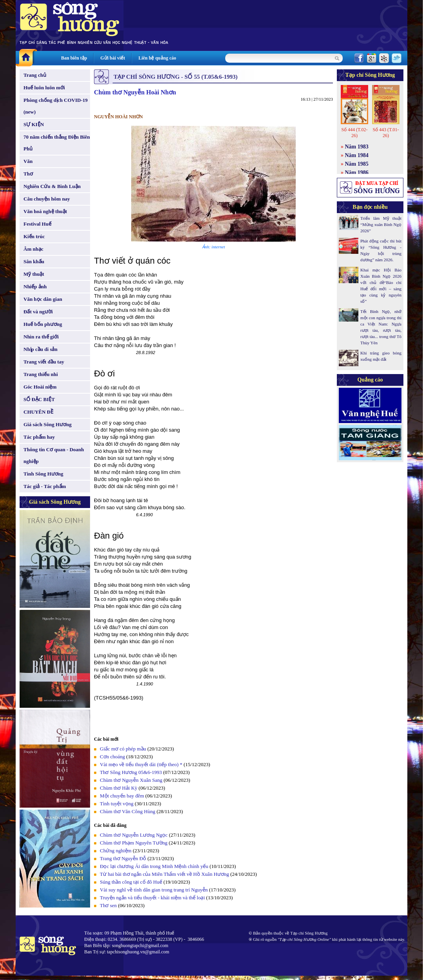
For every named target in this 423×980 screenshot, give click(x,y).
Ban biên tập (74, 58)
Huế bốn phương (43, 324)
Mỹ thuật (34, 274)
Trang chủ (35, 75)
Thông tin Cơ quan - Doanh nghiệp (54, 455)
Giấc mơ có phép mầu (123, 749)
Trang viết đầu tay (44, 362)
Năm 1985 (357, 164)
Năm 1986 (357, 173)
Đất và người (38, 312)
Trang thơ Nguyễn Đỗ (123, 858)
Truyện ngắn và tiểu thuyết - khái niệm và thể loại (152, 898)
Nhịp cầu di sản (41, 349)
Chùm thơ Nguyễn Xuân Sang (131, 780)
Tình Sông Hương (43, 474)
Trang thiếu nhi (41, 374)
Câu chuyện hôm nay (47, 199)
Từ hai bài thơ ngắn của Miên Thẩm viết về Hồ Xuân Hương (164, 874)
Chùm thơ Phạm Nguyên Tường (134, 843)
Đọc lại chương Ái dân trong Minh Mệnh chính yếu (154, 866)
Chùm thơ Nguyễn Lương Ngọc (134, 835)
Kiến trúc (34, 236)
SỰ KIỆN (34, 124)
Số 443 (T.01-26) (386, 133)
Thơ (28, 174)
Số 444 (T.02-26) (354, 133)
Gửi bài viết (113, 58)
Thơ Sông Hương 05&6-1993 (131, 772)
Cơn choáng (112, 757)
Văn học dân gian (43, 299)
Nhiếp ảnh (35, 287)
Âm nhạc (33, 249)
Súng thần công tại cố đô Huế (131, 882)
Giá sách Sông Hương (48, 424)
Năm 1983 (357, 147)
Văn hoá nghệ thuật (45, 211)
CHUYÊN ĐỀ (38, 412)
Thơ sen (108, 905)
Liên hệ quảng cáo (157, 58)
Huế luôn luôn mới (44, 88)
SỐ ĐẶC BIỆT (39, 399)
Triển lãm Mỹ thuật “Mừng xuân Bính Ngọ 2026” (381, 224)
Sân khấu (34, 261)
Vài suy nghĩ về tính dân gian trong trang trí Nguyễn (154, 890)
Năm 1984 (357, 155)
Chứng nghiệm (116, 851)
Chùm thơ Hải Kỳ (119, 788)
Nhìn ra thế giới (41, 337)
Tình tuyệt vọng (117, 804)
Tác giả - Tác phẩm (45, 486)
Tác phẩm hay (39, 437)
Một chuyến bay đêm (122, 796)
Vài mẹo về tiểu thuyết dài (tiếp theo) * (141, 764)
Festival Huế (37, 224)
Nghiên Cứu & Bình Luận (52, 186)
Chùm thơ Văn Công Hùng (127, 811)
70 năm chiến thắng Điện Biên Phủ (57, 143)
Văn (28, 161)
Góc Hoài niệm (40, 387)
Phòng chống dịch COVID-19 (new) (56, 106)
